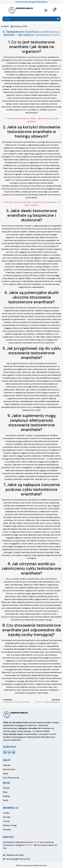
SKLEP (37, 842)
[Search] (58, 19)
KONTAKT (29, 845)
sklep (7, 760)
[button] (46, 10)
